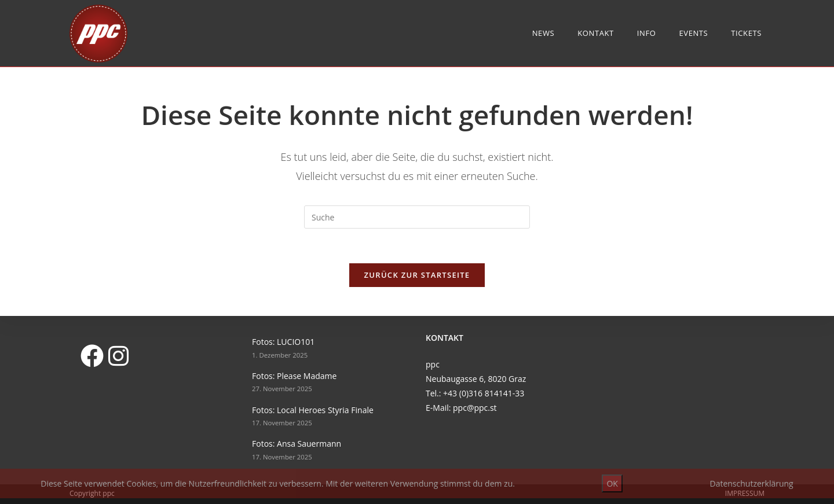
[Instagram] (118, 355)
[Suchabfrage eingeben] (417, 217)
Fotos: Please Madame (294, 376)
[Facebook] (92, 355)
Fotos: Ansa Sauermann (297, 444)
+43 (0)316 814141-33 (484, 393)
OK (612, 483)
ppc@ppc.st (475, 408)
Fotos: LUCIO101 (283, 342)
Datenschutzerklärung (751, 483)
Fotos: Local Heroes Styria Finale (313, 410)
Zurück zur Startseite (417, 275)
